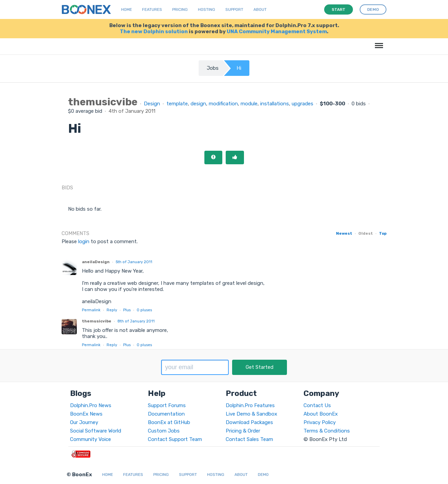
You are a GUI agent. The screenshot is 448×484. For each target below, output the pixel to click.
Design (152, 104)
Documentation (166, 414)
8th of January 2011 (136, 321)
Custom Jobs (164, 431)
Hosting (207, 9)
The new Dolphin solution (154, 31)
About (260, 9)
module (249, 104)
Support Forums (167, 405)
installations (275, 104)
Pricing (180, 9)
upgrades (303, 104)
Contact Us (317, 405)
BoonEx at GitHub (169, 422)
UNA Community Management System (277, 31)
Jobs (213, 68)
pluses (144, 310)
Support (234, 9)
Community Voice (91, 439)
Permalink (91, 310)
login (84, 241)
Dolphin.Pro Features (250, 405)
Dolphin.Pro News (91, 405)
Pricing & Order (243, 431)
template (177, 104)
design (198, 104)
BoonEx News (86, 414)
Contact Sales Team (249, 439)
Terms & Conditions (327, 431)
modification (223, 104)
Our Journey (84, 422)
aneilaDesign (96, 262)
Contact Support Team (175, 439)
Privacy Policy (320, 422)
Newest (344, 233)
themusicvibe (97, 321)
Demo (263, 475)
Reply (112, 310)
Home (127, 9)
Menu (378, 42)
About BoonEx (321, 414)
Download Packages (249, 422)
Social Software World (96, 431)
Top (383, 233)
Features (152, 9)
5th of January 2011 (134, 262)
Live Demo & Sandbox (251, 414)
